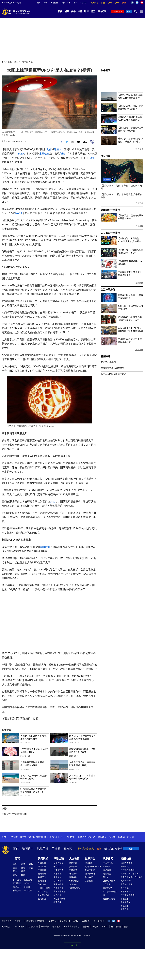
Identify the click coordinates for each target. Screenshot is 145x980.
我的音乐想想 (109, 899)
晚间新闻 (42, 874)
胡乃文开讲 (90, 870)
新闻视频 (43, 859)
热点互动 (57, 867)
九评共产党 (126, 881)
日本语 (121, 837)
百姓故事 (125, 899)
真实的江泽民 (127, 884)
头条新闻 (106, 70)
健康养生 (90, 859)
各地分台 (54, 3)
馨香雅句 (73, 874)
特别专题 (106, 356)
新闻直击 (42, 877)
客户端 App (99, 921)
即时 (87, 11)
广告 (103, 3)
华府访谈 (42, 884)
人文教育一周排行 (110, 233)
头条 (73, 11)
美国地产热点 (75, 888)
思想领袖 (57, 877)
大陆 (15, 875)
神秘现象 (24, 62)
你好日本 (107, 867)
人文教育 (74, 859)
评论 (15, 871)
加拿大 (23, 837)
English (91, 837)
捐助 (110, 3)
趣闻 (16, 62)
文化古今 (73, 884)
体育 (31, 868)
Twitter (137, 3)
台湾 (23, 868)
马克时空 (57, 895)
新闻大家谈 (58, 863)
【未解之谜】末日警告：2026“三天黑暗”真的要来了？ (129, 241)
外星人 (58, 149)
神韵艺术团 (19, 927)
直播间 (68, 848)
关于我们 (18, 921)
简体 (69, 3)
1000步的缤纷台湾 (110, 893)
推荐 (80, 11)
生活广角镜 (108, 863)
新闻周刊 (42, 881)
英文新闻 (94, 3)
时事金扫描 (58, 870)
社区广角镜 (43, 891)
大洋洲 (39, 837)
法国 (55, 837)
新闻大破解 (58, 881)
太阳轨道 (44, 154)
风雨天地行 (126, 891)
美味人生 (107, 877)
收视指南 (30, 921)
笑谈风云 (73, 867)
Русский (112, 837)
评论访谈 (102, 11)
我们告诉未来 (127, 863)
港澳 (23, 864)
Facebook (132, 3)
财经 (23, 871)
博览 (93, 11)
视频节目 (43, 848)
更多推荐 (139, 203)
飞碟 (49, 149)
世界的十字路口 (60, 891)
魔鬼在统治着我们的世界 (113, 368)
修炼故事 (125, 906)
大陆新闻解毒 (59, 899)
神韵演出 (17, 890)
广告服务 (75, 921)
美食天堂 (107, 874)
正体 (63, 3)
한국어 (130, 837)
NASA (20, 154)
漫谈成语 (73, 877)
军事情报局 (58, 884)
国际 (15, 864)
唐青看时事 (58, 888)
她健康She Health (93, 867)
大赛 (45, 3)
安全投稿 (64, 921)
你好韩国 (107, 870)
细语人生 (57, 902)
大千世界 (107, 884)
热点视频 (28, 880)
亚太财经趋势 (44, 895)
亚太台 (71, 837)
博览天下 (17, 887)
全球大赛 (28, 890)
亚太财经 (42, 899)
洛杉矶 (31, 837)
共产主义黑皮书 (128, 895)
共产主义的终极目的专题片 (114, 374)
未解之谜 (73, 863)
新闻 (60, 11)
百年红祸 (125, 888)
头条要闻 (17, 880)
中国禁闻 (42, 870)
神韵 (38, 3)
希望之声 (56, 927)
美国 (15, 868)
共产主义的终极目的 (130, 874)
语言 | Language (80, 3)
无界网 (105, 927)
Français (101, 837)
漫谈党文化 (126, 902)
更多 (126, 927)
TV (129, 12)
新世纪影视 (116, 927)
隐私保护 (41, 921)
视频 (67, 11)
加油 (91, 158)
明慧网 (86, 927)
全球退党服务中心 (72, 927)
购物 (124, 3)
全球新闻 (42, 863)
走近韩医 (89, 881)
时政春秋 (57, 874)
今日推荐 (106, 156)
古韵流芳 (73, 870)
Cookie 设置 (72, 945)
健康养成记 (90, 874)
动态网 (95, 927)
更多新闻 (139, 226)
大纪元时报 (33, 927)
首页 (4, 62)
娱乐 (31, 864)
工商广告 (125, 909)
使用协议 (52, 921)
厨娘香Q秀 (108, 888)
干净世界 (45, 927)
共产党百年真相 (108, 362)
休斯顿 (48, 837)
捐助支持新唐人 (86, 849)
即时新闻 (17, 883)
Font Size (85, 141)
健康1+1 (89, 863)
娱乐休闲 (108, 859)
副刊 (10, 62)
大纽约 (15, 837)
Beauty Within (109, 881)
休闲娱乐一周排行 (110, 210)
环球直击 (42, 867)
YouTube (142, 3)
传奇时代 (125, 867)
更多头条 (139, 149)
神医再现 (89, 877)
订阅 (131, 849)
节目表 (56, 848)
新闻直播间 (118, 12)
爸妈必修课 (74, 881)
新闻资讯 (28, 848)
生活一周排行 (108, 290)
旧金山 (62, 837)
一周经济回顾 (44, 888)
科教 (23, 875)
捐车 (117, 3)
